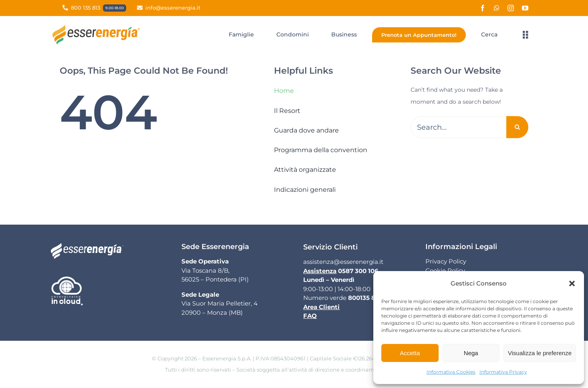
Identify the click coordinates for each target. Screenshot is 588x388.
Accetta (410, 353)
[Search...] (458, 127)
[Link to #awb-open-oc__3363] (526, 35)
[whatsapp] (497, 8)
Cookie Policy (445, 270)
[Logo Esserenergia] (98, 28)
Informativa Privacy (503, 372)
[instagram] (511, 8)
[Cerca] (489, 35)
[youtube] (525, 8)
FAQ (310, 316)
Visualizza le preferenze (540, 353)
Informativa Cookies (451, 372)
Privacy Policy (446, 261)
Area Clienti (321, 307)
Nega (471, 353)
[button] (572, 283)
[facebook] (483, 8)
